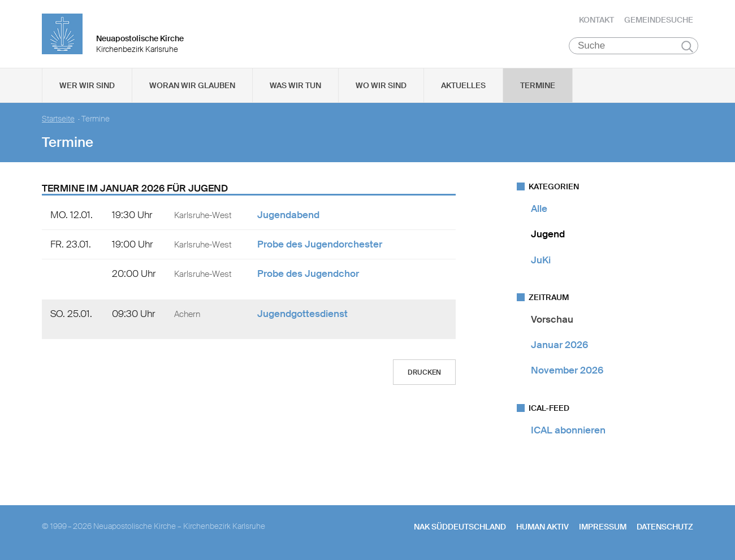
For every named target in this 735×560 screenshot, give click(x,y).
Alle (539, 209)
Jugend (548, 234)
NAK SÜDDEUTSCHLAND (460, 527)
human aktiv (542, 527)
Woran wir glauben (192, 85)
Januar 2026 (559, 345)
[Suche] (634, 46)
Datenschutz (665, 527)
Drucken (424, 372)
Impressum (603, 527)
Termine (538, 85)
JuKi (541, 260)
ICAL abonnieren (568, 430)
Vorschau (552, 319)
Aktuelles (463, 85)
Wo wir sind (381, 85)
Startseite (58, 119)
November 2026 (567, 370)
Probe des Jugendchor (308, 274)
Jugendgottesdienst (302, 314)
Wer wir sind (87, 85)
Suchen (687, 46)
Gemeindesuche (659, 20)
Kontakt (596, 20)
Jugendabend (288, 215)
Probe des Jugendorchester (320, 244)
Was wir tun (295, 85)
